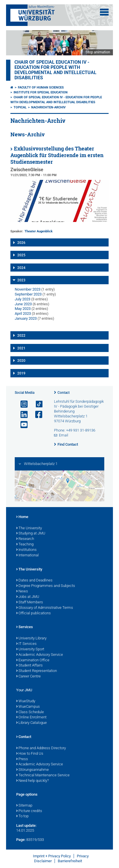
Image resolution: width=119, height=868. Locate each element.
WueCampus (28, 707)
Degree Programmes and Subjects (46, 586)
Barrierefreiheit (70, 861)
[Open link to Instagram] (22, 404)
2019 (21, 373)
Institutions (26, 550)
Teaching (25, 545)
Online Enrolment (31, 718)
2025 (21, 255)
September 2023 (28, 294)
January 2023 (26, 318)
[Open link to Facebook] (36, 415)
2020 (21, 361)
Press (22, 759)
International (27, 556)
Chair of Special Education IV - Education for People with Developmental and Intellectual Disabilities (55, 70)
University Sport (30, 649)
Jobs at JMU (28, 597)
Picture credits (29, 811)
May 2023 (23, 309)
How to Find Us (30, 754)
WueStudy (26, 701)
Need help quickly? (32, 781)
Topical (20, 107)
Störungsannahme (32, 770)
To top (22, 816)
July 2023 (23, 299)
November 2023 (28, 289)
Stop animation (98, 52)
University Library (31, 639)
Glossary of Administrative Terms (45, 608)
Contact (64, 393)
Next (103, 43)
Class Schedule (30, 712)
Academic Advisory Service (40, 655)
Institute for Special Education (41, 92)
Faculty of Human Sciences (41, 87)
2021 (21, 348)
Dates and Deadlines (34, 581)
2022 (21, 336)
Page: (21, 840)
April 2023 (23, 314)
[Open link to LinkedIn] (22, 415)
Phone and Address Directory (41, 748)
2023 (21, 280)
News (22, 592)
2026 (21, 243)
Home (22, 517)
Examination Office (33, 660)
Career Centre (28, 677)
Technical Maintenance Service (43, 775)
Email (64, 435)
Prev (16, 43)
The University (29, 528)
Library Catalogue (31, 723)
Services (25, 627)
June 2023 (23, 304)
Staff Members (30, 602)
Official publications (34, 613)
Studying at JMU (31, 534)
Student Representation (37, 671)
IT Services (26, 644)
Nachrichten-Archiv (48, 107)
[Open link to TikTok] (36, 404)
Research (25, 539)
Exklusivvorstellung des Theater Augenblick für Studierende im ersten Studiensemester (57, 155)
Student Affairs (29, 666)
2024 (21, 268)
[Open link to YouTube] (22, 425)
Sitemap (24, 806)
